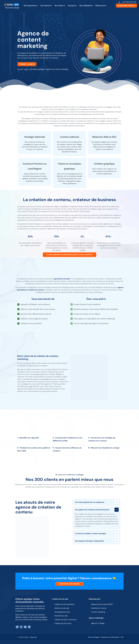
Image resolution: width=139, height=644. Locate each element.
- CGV (121, 637)
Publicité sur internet (99, 608)
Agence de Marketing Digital (34, 69)
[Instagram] (21, 627)
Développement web (62, 612)
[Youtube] (25, 627)
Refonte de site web (62, 608)
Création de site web (60, 599)
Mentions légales (94, 637)
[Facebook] (17, 627)
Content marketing (98, 612)
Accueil (20, 69)
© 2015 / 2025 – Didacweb (27, 637)
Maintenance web (61, 616)
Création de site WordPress (65, 604)
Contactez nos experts (70, 584)
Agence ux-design (98, 623)
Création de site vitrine (63, 623)
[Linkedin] (29, 627)
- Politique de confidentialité (109, 637)
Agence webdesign (96, 618)
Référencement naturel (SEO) (102, 604)
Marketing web (95, 599)
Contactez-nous (126, 6)
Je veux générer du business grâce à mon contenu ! (70, 254)
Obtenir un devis (27, 64)
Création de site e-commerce (65, 620)
